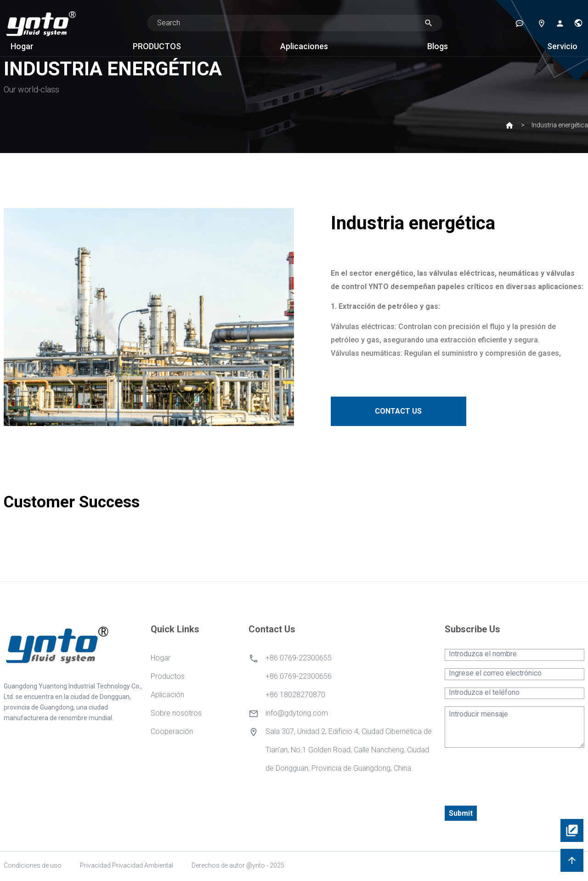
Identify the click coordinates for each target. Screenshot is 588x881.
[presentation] (514, 773)
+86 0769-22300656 (299, 676)
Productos (168, 676)
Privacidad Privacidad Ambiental (127, 865)
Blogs (438, 46)
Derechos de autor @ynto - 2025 (238, 865)
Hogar (22, 46)
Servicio (562, 46)
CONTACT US (405, 411)
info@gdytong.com (297, 713)
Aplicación (167, 695)
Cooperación (172, 731)
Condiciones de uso (33, 865)
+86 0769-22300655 (299, 658)
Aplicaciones (304, 46)
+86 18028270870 (295, 695)
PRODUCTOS (157, 46)
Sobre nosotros (176, 713)
